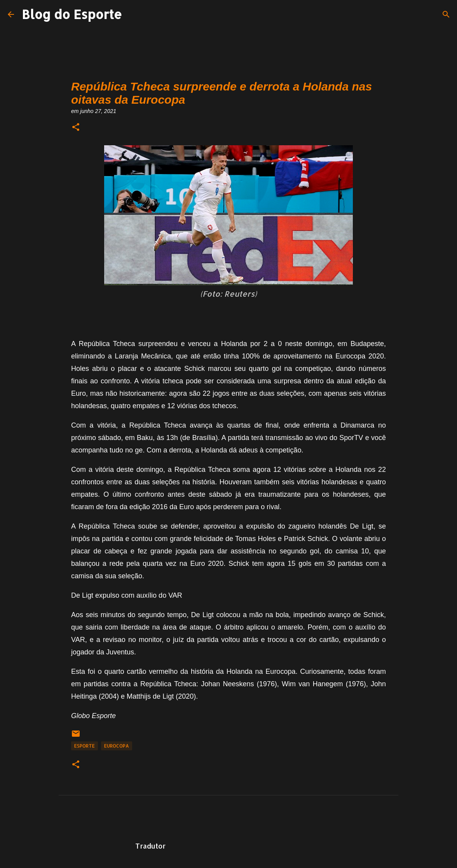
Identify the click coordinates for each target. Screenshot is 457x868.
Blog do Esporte (72, 14)
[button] (76, 128)
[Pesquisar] (446, 14)
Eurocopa (117, 746)
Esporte (85, 746)
